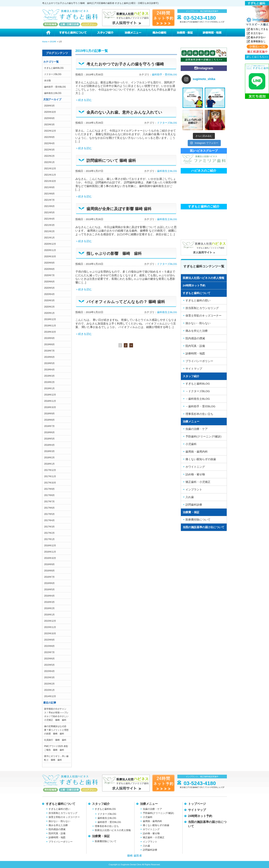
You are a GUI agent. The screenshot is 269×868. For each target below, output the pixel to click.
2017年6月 (49, 508)
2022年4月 (49, 143)
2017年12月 (50, 470)
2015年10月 (50, 633)
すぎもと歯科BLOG (54, 68)
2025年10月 (50, 112)
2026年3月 (49, 106)
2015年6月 (49, 659)
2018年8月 (49, 420)
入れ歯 (190, 497)
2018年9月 (49, 414)
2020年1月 (49, 313)
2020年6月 (49, 282)
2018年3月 (49, 451)
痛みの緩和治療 (159, 33)
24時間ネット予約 (194, 285)
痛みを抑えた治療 (197, 331)
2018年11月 (50, 401)
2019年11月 (50, 326)
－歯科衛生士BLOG (198, 399)
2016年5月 (49, 590)
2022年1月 (49, 162)
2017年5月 (49, 514)
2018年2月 (49, 458)
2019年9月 (49, 338)
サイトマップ (194, 369)
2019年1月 (49, 388)
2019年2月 (49, 382)
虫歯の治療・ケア (197, 429)
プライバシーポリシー (199, 361)
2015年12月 (50, 621)
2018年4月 (49, 445)
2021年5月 (49, 213)
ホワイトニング (195, 467)
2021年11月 (50, 175)
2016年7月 (49, 577)
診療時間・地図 (212, 33)
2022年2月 (49, 156)
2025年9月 (49, 118)
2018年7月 (49, 426)
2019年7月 (49, 351)
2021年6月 (49, 206)
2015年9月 (49, 640)
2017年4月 (49, 520)
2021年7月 (49, 200)
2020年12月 (50, 244)
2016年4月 (49, 596)
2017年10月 (50, 483)
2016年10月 (50, 558)
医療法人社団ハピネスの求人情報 (204, 278)
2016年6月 (49, 583)
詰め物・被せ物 (195, 474)
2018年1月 (49, 464)
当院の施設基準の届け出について (204, 527)
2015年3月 (49, 677)
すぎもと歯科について (73, 33)
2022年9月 (49, 137)
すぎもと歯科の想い (198, 300)
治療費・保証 (185, 33)
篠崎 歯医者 (134, 856)
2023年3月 (49, 125)
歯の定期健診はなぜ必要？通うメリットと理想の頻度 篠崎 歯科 (56, 730)
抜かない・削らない (198, 323)
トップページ (197, 804)
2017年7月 (49, 502)
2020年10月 (50, 257)
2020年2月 (49, 307)
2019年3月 (49, 376)
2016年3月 (49, 602)
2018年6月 (49, 432)
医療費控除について (198, 520)
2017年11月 (50, 476)
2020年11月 (50, 250)
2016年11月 (50, 552)
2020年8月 (49, 269)
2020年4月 (49, 294)
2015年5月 (49, 665)
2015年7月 (49, 652)
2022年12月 (50, 131)
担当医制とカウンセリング (202, 308)
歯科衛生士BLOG (53, 93)
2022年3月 (49, 150)
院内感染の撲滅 (195, 338)
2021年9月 (49, 187)
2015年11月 (50, 627)
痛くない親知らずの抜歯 (201, 459)
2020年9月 (49, 263)
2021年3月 (49, 225)
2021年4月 (49, 219)
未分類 (47, 81)
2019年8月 (49, 344)
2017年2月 (49, 533)
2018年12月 (50, 395)
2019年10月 (50, 332)
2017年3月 (49, 527)
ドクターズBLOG (53, 74)
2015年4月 (49, 671)
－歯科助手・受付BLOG (200, 406)
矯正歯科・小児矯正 (198, 482)
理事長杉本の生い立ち (199, 414)
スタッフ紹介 (105, 33)
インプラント (194, 489)
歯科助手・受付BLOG (55, 87)
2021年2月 (49, 231)
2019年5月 (49, 363)
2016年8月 (49, 571)
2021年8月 (49, 194)
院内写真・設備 (195, 346)
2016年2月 (49, 608)
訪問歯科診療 (194, 505)
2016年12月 (50, 546)
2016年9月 (49, 564)
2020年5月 (49, 288)
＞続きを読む (84, 100)
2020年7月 (49, 275)
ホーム (48, 33)
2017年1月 (49, 539)
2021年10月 (50, 181)
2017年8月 (49, 495)
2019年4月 (49, 370)
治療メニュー (133, 33)
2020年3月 (49, 300)
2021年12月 (50, 169)
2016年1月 (49, 615)
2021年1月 (49, 238)
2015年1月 (49, 690)
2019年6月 (49, 357)
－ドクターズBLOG (198, 391)
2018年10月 (50, 407)
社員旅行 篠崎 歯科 (55, 740)
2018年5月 (49, 439)
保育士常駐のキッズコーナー (204, 316)
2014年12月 (50, 696)
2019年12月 (50, 319)
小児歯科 (191, 444)
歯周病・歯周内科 (197, 452)
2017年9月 (49, 489)
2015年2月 (49, 684)
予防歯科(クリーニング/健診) (203, 436)
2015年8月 (49, 646)
